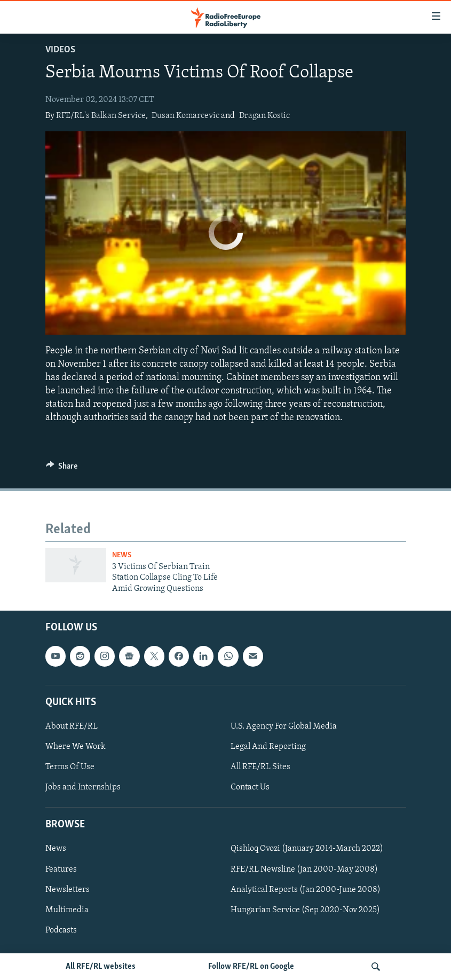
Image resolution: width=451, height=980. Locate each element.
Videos (60, 50)
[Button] (62, 469)
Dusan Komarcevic (185, 116)
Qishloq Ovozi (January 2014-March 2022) (307, 849)
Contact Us (250, 787)
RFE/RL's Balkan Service (101, 116)
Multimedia (67, 910)
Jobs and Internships (83, 787)
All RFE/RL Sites (260, 767)
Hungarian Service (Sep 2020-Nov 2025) (305, 910)
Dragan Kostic (264, 116)
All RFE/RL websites (101, 967)
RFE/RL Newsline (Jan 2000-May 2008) (304, 869)
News (122, 555)
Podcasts (61, 930)
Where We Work (76, 747)
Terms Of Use (70, 767)
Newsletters (68, 890)
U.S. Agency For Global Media (284, 726)
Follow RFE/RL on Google (251, 967)
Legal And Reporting (268, 747)
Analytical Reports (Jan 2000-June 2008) (306, 890)
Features (61, 869)
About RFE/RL (72, 726)
